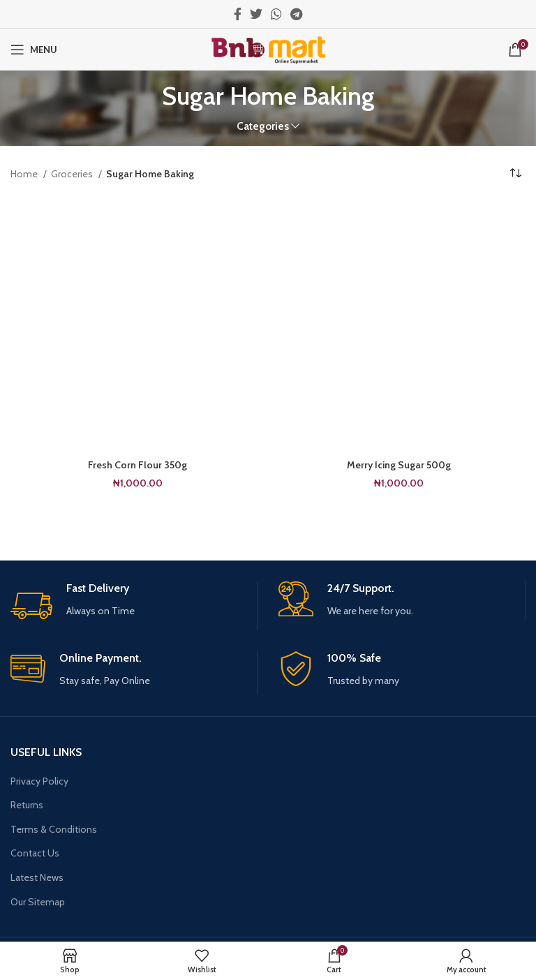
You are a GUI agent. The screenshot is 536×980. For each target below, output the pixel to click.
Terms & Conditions (54, 829)
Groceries (73, 174)
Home (25, 174)
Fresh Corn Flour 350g (137, 465)
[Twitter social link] (256, 14)
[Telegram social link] (296, 14)
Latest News (37, 877)
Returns (27, 805)
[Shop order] (515, 174)
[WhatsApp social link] (276, 14)
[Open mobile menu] (34, 50)
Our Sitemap (38, 902)
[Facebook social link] (238, 14)
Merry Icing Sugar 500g (399, 465)
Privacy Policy (39, 781)
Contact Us (35, 853)
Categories (263, 126)
